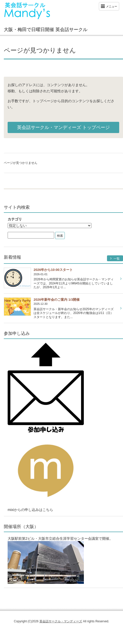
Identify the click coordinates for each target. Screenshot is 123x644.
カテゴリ (15, 219)
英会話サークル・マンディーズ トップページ (63, 127)
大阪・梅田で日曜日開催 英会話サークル (46, 30)
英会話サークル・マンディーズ (61, 621)
